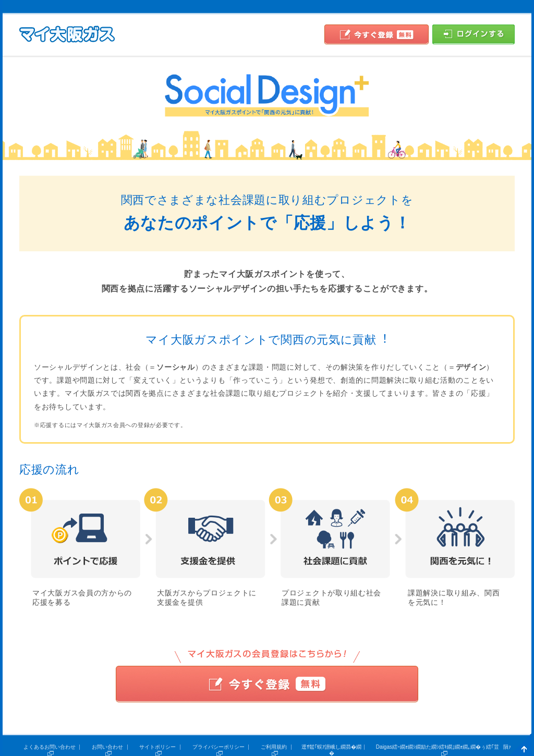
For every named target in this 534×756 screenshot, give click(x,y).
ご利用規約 (274, 747)
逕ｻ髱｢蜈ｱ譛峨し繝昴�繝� (331, 750)
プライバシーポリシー (219, 747)
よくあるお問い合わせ (50, 747)
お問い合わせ (107, 747)
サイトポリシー (157, 747)
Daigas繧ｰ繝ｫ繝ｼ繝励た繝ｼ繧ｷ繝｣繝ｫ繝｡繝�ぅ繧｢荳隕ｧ (444, 747)
